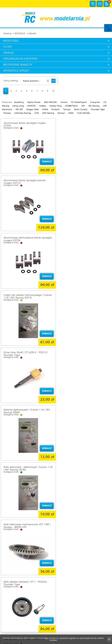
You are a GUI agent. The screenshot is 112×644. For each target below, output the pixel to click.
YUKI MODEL (84, 113)
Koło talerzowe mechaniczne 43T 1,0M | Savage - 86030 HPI (83, 296)
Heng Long (18, 106)
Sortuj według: (11, 81)
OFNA (45, 110)
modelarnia (56, 17)
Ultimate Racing (23, 113)
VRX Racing (48, 113)
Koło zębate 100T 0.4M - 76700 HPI (80, 352)
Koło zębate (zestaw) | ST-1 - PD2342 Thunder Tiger (25, 354)
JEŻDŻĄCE (20, 34)
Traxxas (7, 113)
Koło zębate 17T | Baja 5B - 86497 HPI (82, 467)
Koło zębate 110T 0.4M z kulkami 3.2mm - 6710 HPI (84, 411)
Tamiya (67, 110)
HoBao (43, 106)
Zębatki (32, 34)
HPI (83, 106)
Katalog (7, 34)
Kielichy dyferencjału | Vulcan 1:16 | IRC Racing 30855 (83, 239)
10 (53, 91)
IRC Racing (94, 106)
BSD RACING (51, 102)
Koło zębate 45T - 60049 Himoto (23, 525)
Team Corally (81, 110)
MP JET (19, 110)
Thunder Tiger (98, 110)
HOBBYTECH (71, 106)
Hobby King (55, 106)
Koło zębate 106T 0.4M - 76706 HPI (24, 410)
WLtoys (61, 113)
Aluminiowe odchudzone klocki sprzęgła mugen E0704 (28, 182)
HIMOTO (31, 106)
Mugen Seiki (33, 110)
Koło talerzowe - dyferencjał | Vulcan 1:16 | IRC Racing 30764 (28, 296)
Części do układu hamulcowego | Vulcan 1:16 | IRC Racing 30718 (84, 182)
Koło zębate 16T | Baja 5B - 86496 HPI (26, 467)
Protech (56, 110)
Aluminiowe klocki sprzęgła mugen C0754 (25, 124)
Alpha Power (34, 102)
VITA (36, 113)
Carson (64, 102)
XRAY (71, 113)
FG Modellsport (79, 102)
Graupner (95, 102)
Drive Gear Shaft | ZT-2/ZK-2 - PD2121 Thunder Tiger (26, 239)
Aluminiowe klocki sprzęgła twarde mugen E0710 (80, 124)
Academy (19, 102)
